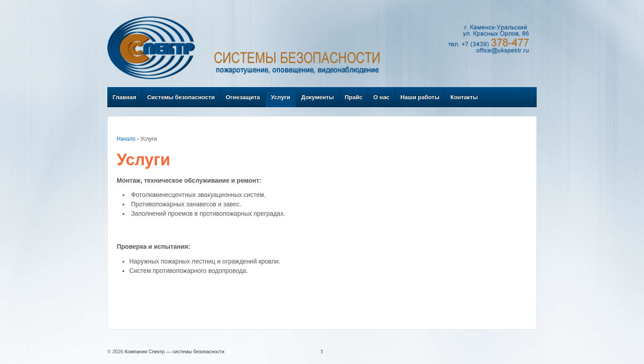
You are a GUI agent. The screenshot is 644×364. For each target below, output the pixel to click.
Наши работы (420, 97)
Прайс (354, 97)
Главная (125, 97)
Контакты (464, 97)
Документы (317, 97)
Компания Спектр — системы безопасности (174, 351)
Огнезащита (243, 97)
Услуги (281, 97)
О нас (381, 97)
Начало (126, 139)
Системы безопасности (181, 97)
